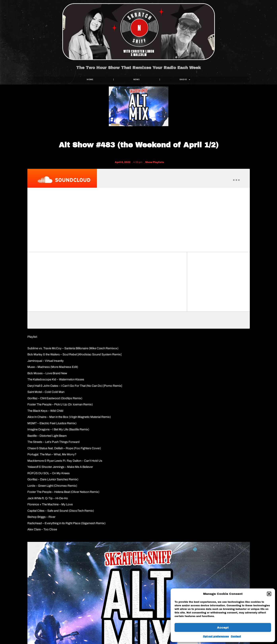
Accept (223, 628)
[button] (269, 594)
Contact (236, 636)
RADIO (185, 80)
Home (90, 79)
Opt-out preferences (216, 636)
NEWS (136, 79)
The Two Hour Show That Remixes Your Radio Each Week (138, 68)
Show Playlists (155, 162)
